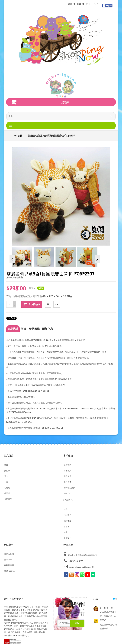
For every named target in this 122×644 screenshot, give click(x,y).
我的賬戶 (67, 515)
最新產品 (8, 499)
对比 (57, 305)
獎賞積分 (67, 538)
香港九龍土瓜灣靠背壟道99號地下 (80, 554)
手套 (6, 482)
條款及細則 (9, 554)
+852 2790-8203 (73, 560)
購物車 (67, 526)
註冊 (88, 4)
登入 (96, 4)
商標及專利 (9, 565)
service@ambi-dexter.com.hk (79, 566)
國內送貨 (67, 476)
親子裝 (7, 493)
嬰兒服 (7, 470)
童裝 (6, 465)
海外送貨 (67, 482)
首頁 (20, 136)
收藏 (48, 305)
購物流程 (67, 465)
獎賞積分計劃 (69, 488)
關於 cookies (10, 571)
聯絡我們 (67, 493)
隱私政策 (8, 559)
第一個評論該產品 (15, 277)
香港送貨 (67, 470)
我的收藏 (67, 521)
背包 (6, 476)
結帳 (66, 532)
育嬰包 (7, 488)
